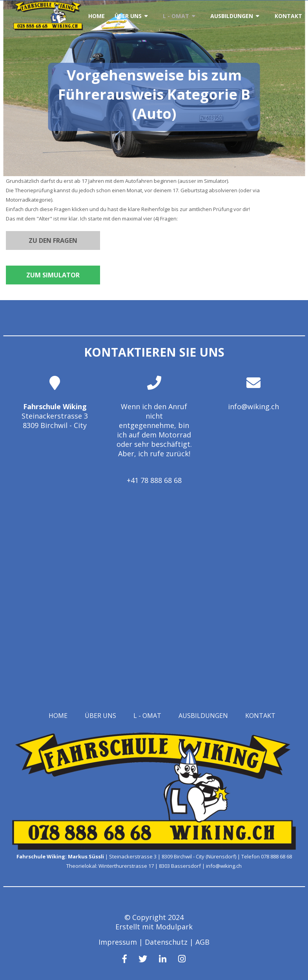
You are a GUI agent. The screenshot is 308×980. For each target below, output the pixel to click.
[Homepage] (48, 28)
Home (97, 16)
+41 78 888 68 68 (154, 480)
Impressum (118, 942)
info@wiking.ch (253, 406)
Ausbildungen (232, 16)
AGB (202, 942)
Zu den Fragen (53, 240)
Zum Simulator (53, 275)
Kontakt (289, 16)
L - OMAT (176, 16)
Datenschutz (166, 942)
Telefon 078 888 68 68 (267, 856)
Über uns (128, 16)
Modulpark (174, 927)
